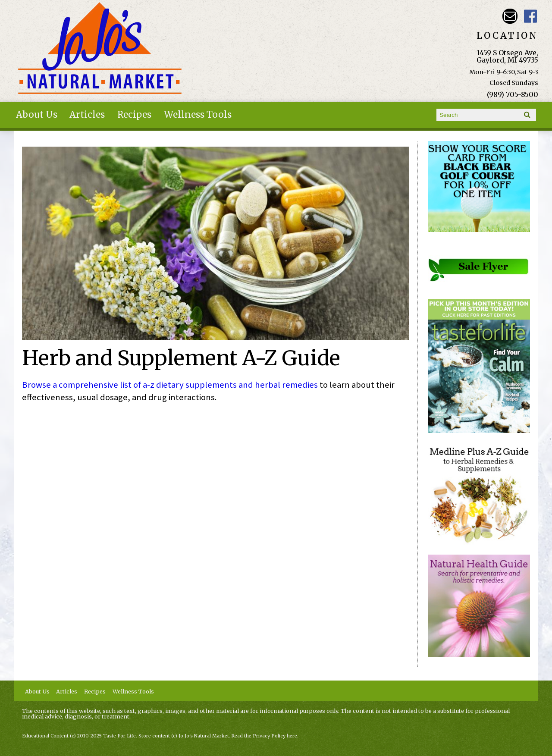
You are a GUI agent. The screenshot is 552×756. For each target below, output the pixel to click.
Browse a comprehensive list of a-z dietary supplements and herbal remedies (170, 385)
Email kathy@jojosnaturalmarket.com (510, 16)
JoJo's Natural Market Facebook (531, 16)
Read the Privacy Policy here (264, 736)
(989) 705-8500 (513, 94)
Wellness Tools (198, 115)
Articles (87, 115)
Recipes (134, 115)
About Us (37, 115)
